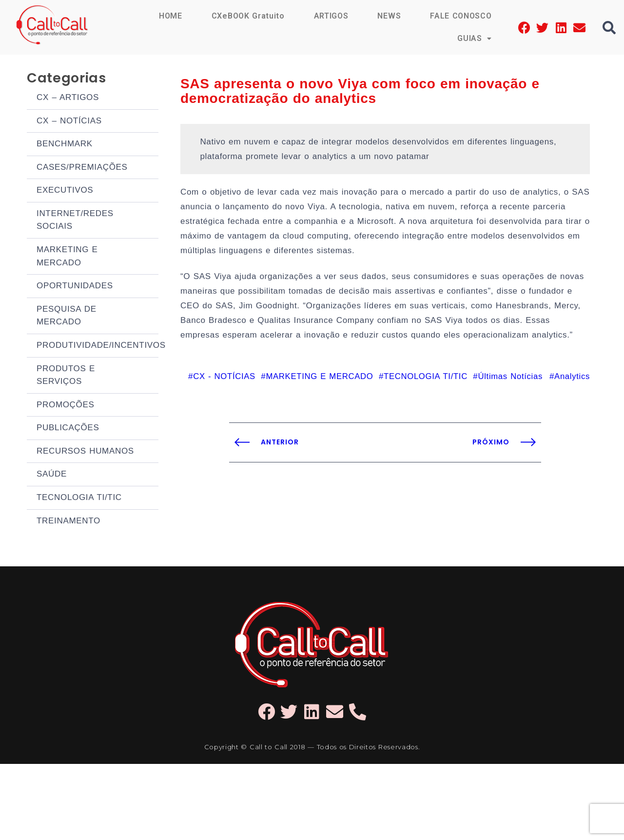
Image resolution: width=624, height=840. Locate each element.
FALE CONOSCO (461, 16)
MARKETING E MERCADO (67, 285)
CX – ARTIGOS (68, 99)
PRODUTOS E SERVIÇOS (66, 426)
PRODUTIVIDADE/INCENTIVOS (97, 390)
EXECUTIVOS (65, 207)
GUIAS (474, 38)
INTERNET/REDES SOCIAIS (75, 242)
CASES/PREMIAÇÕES (82, 180)
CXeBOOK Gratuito (248, 16)
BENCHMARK (65, 153)
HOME (171, 16)
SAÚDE (52, 541)
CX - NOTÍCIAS (219, 376)
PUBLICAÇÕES (68, 488)
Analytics (572, 376)
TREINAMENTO (68, 595)
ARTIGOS (331, 16)
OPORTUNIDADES (75, 320)
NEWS (389, 16)
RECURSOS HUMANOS (85, 514)
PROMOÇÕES (66, 461)
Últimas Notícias (509, 376)
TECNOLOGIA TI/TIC (79, 568)
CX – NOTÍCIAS (69, 126)
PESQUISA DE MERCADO (67, 355)
